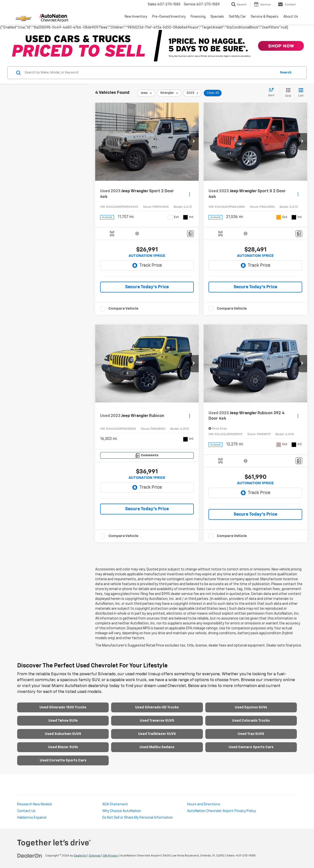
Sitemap (95, 856)
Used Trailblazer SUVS (157, 734)
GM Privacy (110, 856)
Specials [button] (217, 17)
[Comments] (190, 234)
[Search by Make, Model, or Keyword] (150, 73)
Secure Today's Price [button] (147, 287)
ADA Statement (115, 804)
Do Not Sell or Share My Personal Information (138, 818)
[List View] (301, 93)
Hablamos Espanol (32, 818)
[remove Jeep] (146, 93)
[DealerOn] (30, 855)
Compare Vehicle (123, 309)
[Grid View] (287, 93)
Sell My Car (237, 17)
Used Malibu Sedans (157, 747)
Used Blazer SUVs (63, 747)
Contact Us (26, 811)
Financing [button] (198, 17)
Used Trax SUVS (251, 734)
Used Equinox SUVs (251, 707)
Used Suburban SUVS (63, 734)
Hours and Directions (204, 804)
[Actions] (190, 194)
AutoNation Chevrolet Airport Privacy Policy (222, 811)
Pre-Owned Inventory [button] (169, 17)
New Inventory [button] (136, 17)
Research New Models (35, 804)
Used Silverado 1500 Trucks (63, 707)
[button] (194, 142)
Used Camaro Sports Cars (251, 747)
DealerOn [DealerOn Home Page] (80, 856)
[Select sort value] (273, 93)
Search (286, 73)
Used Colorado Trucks (251, 721)
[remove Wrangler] (169, 93)
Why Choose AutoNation (122, 811)
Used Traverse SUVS (157, 721)
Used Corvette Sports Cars (63, 760)
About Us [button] (291, 17)
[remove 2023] (192, 93)
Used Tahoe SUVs (63, 721)
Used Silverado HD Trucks (157, 707)
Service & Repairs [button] (265, 17)
